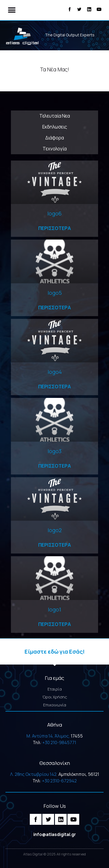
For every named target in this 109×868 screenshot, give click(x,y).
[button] (12, 10)
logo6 (54, 213)
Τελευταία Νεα (55, 116)
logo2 (55, 530)
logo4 (55, 372)
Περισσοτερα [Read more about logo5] (55, 307)
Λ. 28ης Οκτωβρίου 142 (33, 774)
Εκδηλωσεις (55, 127)
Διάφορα (55, 138)
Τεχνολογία (55, 149)
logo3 (54, 451)
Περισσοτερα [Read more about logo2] (55, 545)
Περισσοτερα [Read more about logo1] (55, 624)
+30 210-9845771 (59, 742)
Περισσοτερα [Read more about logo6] (55, 228)
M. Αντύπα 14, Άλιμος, (48, 736)
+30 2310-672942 (59, 781)
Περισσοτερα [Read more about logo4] (55, 386)
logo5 (55, 293)
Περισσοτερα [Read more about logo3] (55, 466)
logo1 (54, 609)
